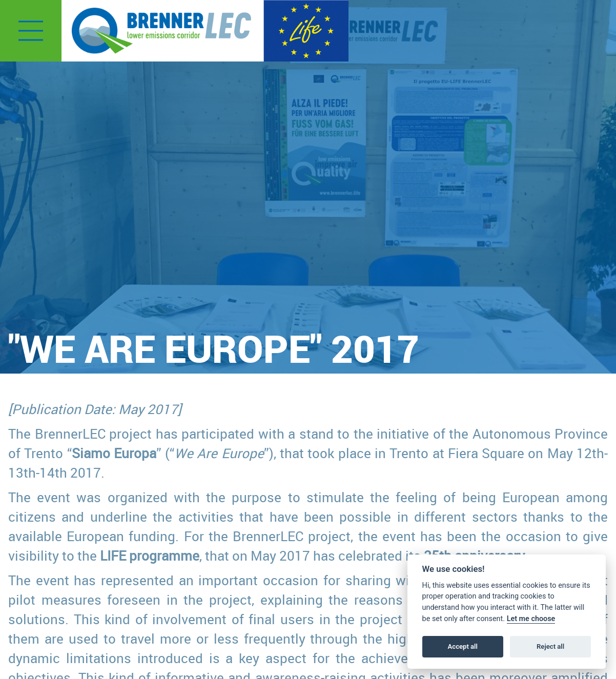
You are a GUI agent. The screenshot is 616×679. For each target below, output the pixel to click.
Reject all (550, 646)
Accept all (463, 646)
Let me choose (531, 619)
